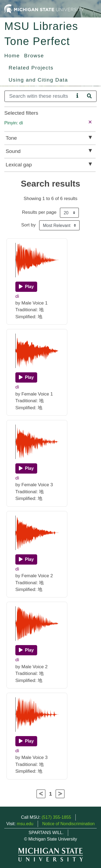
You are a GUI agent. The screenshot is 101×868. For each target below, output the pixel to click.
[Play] (26, 287)
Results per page (39, 212)
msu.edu (25, 824)
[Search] (39, 96)
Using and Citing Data (38, 80)
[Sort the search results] (59, 225)
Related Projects (31, 68)
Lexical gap (19, 165)
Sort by (29, 225)
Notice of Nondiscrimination (69, 824)
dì (17, 296)
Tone (11, 138)
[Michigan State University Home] (44, 8)
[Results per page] (69, 213)
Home (12, 56)
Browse (34, 56)
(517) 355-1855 (56, 817)
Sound (13, 151)
